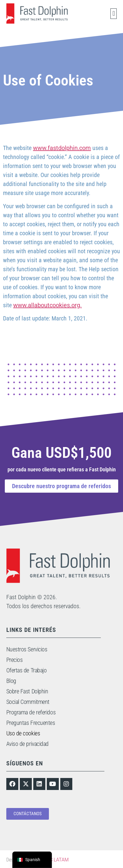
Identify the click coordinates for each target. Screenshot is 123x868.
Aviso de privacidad (27, 744)
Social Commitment (28, 702)
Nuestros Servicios (27, 649)
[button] (114, 14)
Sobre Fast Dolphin (27, 691)
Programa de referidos (31, 712)
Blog (11, 681)
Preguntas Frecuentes (31, 723)
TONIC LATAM (54, 860)
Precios (15, 660)
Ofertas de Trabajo (27, 670)
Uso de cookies (23, 733)
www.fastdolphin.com (62, 148)
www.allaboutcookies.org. (47, 305)
